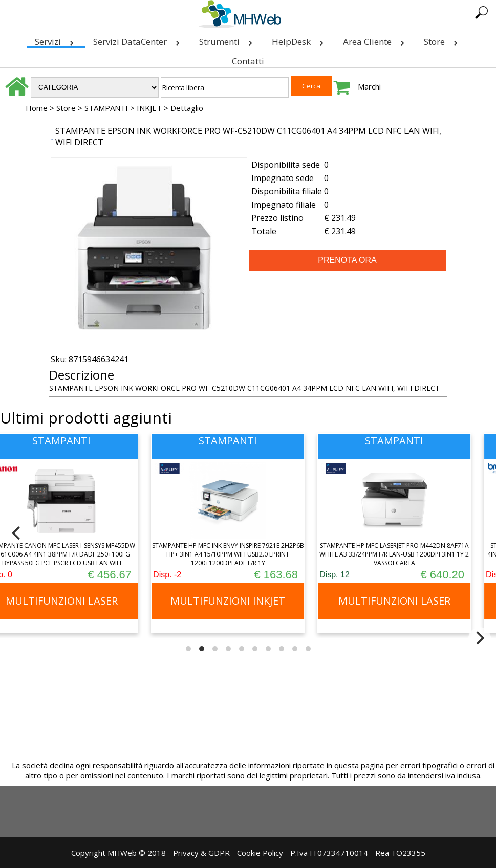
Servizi (56, 40)
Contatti (248, 61)
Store (443, 40)
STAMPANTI (106, 108)
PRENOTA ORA (347, 260)
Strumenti (228, 40)
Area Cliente (376, 40)
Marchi (369, 86)
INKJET (149, 108)
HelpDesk (300, 40)
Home (37, 108)
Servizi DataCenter (138, 40)
